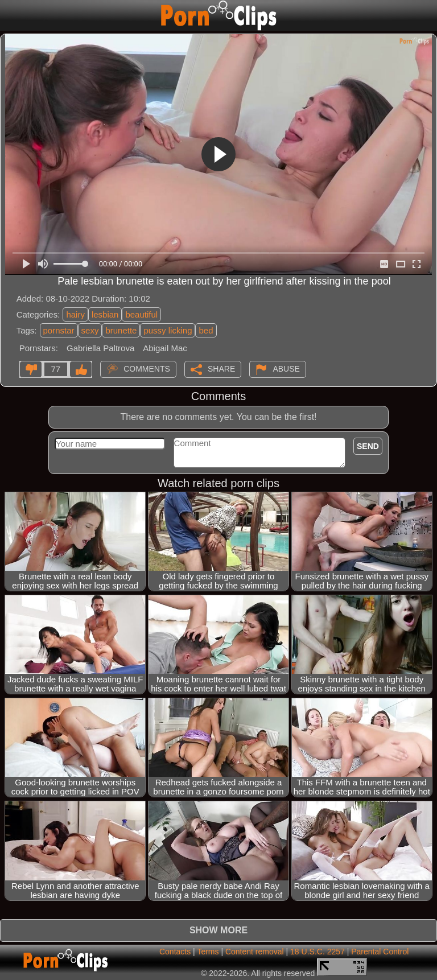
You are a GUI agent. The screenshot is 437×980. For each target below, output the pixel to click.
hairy (75, 314)
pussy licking (168, 330)
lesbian (105, 314)
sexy (90, 330)
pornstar (59, 330)
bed (206, 330)
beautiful (141, 314)
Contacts (175, 952)
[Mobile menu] (10, 15)
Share (221, 368)
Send (368, 446)
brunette (121, 330)
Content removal (255, 952)
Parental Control (380, 952)
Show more (218, 930)
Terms (208, 952)
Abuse (286, 368)
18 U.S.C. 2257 (318, 952)
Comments (147, 368)
